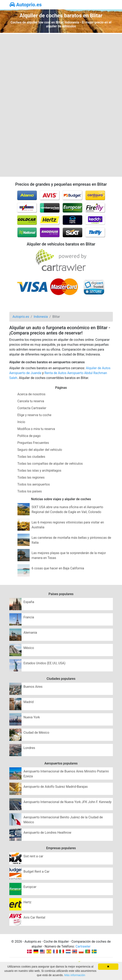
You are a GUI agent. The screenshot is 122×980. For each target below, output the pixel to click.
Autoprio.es (26, 5)
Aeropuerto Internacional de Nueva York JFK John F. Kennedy (68, 802)
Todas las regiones (31, 477)
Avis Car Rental (34, 917)
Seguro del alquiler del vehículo (40, 450)
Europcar (30, 887)
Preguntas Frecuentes (33, 443)
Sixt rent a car (33, 856)
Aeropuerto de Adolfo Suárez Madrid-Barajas (56, 787)
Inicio (21, 422)
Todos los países (30, 491)
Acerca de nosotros (31, 394)
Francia (29, 617)
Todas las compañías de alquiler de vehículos (50, 464)
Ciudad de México (36, 733)
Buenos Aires (33, 687)
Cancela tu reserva (31, 401)
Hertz (28, 902)
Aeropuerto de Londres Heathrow (48, 833)
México (29, 648)
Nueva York (32, 717)
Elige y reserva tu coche (34, 415)
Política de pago (29, 436)
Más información (75, 975)
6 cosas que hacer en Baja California (58, 568)
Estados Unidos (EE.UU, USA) (45, 663)
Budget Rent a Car (37, 872)
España (29, 602)
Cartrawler (83, 946)
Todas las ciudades (31, 457)
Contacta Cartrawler (32, 408)
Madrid (29, 702)
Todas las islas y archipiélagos (39, 471)
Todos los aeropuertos (34, 484)
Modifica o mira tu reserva (36, 429)
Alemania (30, 633)
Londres (29, 748)
